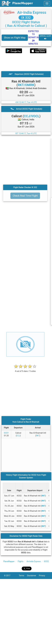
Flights (20, 561)
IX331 (6, 433)
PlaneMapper (9, 561)
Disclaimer (33, 576)
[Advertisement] (26, 62)
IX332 (46, 561)
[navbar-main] (47, 3)
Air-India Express (32, 12)
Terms (23, 576)
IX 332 (26, 18)
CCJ (18, 436)
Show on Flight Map (15, 38)
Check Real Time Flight (25, 196)
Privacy (43, 576)
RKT (38, 436)
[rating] (25, 370)
